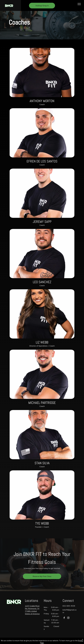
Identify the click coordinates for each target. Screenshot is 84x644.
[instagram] (68, 618)
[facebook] (64, 618)
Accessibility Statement (42, 643)
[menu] (79, 4)
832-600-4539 (69, 606)
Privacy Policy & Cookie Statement (42, 641)
